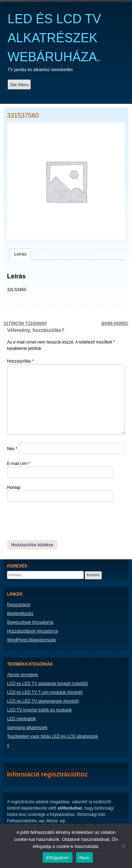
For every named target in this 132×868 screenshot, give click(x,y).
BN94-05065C (115, 323)
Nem (84, 858)
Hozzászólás (20, 361)
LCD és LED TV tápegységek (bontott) (43, 701)
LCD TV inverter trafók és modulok (39, 710)
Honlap (14, 488)
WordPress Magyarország (32, 640)
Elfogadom (57, 858)
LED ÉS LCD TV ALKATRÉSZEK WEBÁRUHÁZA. (54, 38)
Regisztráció (19, 605)
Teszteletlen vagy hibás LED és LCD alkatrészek (52, 736)
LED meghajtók (21, 719)
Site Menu (19, 85)
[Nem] (123, 846)
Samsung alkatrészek (27, 728)
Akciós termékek (23, 675)
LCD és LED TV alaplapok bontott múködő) (48, 684)
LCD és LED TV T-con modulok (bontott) (45, 692)
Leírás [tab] (20, 254)
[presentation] (55, 521)
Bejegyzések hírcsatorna (30, 622)
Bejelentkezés (20, 614)
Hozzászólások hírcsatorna (32, 631)
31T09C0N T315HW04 (25, 323)
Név (12, 449)
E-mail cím (18, 464)
